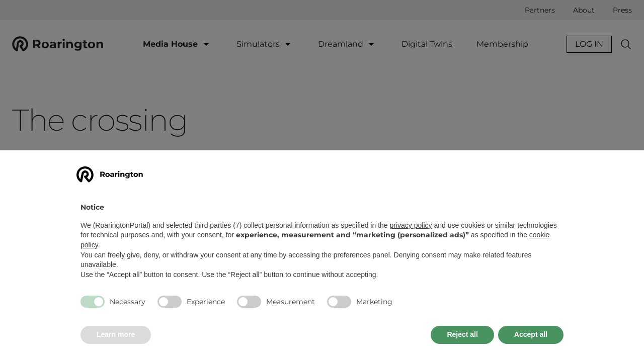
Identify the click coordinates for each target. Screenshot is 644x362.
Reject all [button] (462, 334)
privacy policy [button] (411, 225)
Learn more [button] (116, 334)
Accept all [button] (531, 334)
